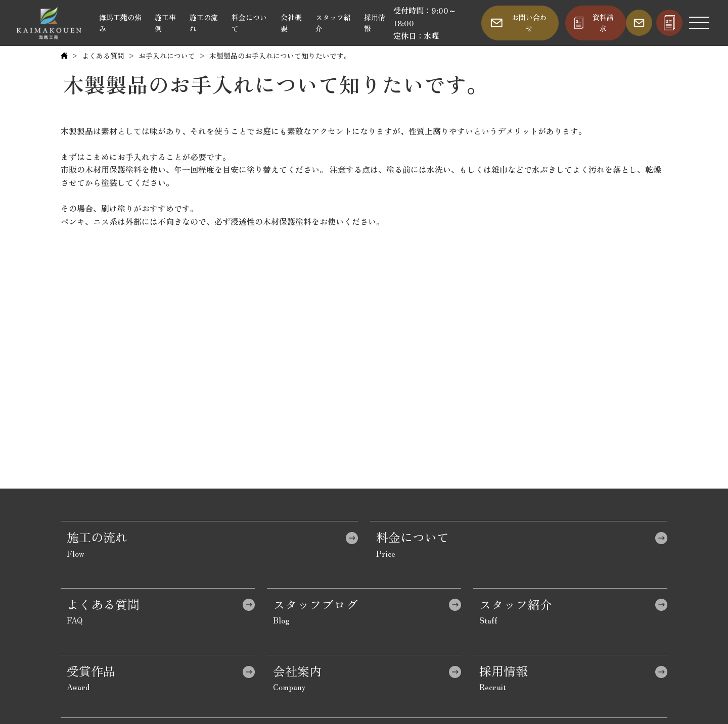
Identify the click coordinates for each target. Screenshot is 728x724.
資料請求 (603, 23)
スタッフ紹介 (333, 23)
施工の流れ (204, 23)
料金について (249, 23)
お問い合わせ (529, 23)
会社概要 (291, 23)
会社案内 (297, 671)
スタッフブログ (315, 604)
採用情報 (375, 23)
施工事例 (165, 23)
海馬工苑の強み (120, 23)
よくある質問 (103, 56)
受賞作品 (91, 671)
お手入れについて (167, 56)
